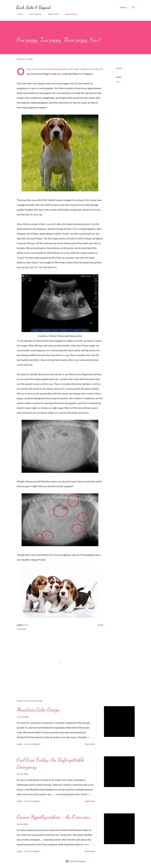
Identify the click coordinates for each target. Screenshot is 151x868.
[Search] (123, 7)
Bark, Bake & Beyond (33, 7)
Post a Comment (32, 744)
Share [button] (119, 68)
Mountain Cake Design (38, 710)
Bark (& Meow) (34, 14)
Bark (118, 82)
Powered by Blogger (76, 861)
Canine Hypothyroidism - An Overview (53, 817)
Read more (90, 744)
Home (19, 14)
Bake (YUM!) (52, 14)
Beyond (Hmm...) (70, 14)
